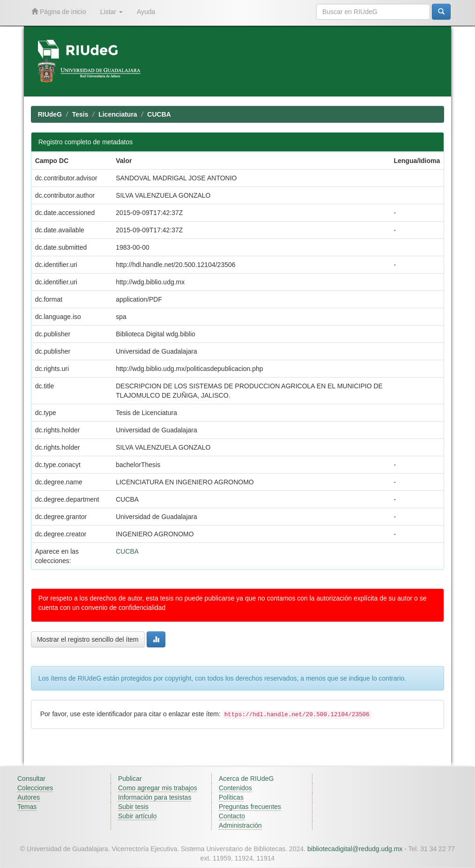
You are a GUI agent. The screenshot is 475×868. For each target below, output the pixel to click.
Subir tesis (133, 807)
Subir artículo (137, 816)
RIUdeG (50, 114)
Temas (27, 807)
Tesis (80, 114)
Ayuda (146, 12)
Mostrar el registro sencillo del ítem (88, 639)
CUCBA (159, 114)
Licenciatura (118, 114)
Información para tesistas (155, 797)
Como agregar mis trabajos (158, 788)
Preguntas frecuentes (250, 807)
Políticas (231, 797)
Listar (111, 12)
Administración (240, 825)
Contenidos (235, 788)
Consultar (31, 779)
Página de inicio (59, 11)
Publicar (130, 779)
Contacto (232, 816)
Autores (29, 797)
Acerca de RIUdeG (246, 779)
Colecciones (35, 788)
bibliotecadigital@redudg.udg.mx (355, 849)
